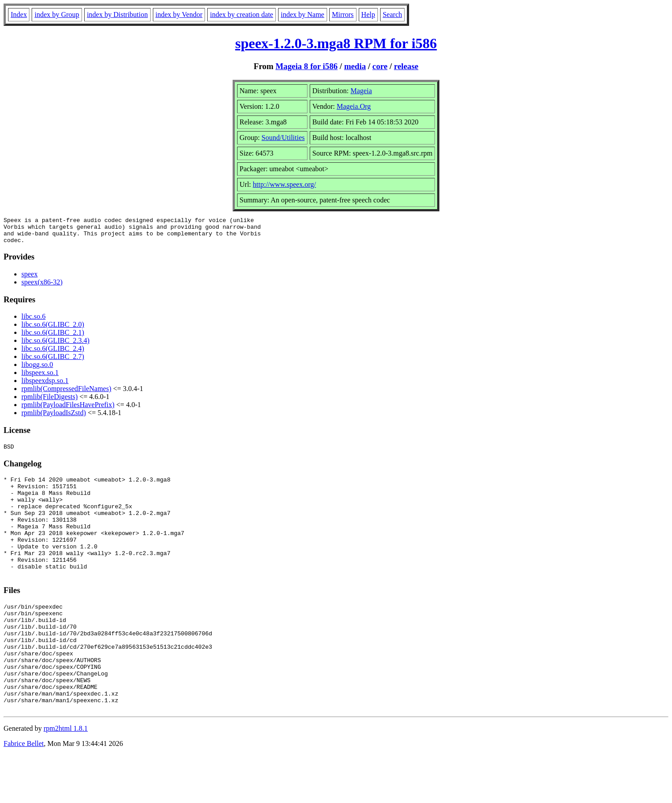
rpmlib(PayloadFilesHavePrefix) (68, 410)
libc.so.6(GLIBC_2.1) (53, 338)
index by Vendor (179, 14)
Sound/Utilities (283, 138)
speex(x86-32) (42, 287)
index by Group (57, 14)
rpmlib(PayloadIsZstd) (54, 418)
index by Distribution (117, 14)
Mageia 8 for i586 (306, 66)
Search (393, 14)
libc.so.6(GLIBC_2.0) (53, 330)
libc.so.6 (33, 322)
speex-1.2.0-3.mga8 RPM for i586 (336, 43)
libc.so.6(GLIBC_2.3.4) (55, 346)
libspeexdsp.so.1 (45, 386)
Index (19, 14)
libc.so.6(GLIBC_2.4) (53, 354)
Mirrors (343, 14)
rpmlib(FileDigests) (49, 402)
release (406, 66)
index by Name (303, 14)
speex (29, 279)
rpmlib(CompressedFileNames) (66, 394)
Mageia (361, 91)
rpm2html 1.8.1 (66, 776)
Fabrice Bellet (24, 792)
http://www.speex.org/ (284, 184)
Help (368, 14)
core (380, 66)
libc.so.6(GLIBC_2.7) (53, 362)
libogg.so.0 (37, 370)
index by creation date (242, 14)
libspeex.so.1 (40, 378)
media (355, 66)
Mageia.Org (354, 106)
